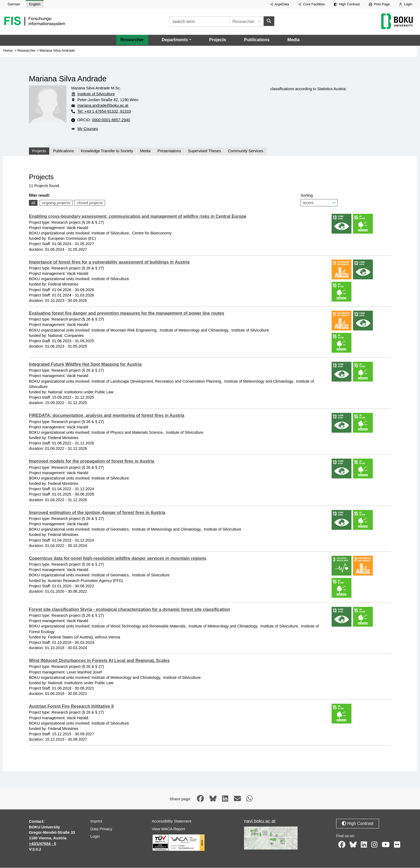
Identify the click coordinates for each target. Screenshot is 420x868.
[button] (177, 40)
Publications (257, 40)
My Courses (88, 129)
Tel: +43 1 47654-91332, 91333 (104, 112)
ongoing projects (56, 203)
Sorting (319, 200)
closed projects (90, 203)
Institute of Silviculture (96, 94)
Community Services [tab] (246, 151)
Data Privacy (101, 829)
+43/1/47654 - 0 (42, 844)
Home (8, 51)
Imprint (96, 821)
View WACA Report (168, 829)
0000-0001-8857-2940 (111, 120)
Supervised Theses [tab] (205, 151)
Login (406, 4)
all (33, 203)
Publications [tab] (63, 151)
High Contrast (347, 4)
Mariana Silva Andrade (57, 51)
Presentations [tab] (169, 151)
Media (293, 40)
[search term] (199, 22)
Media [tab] (145, 151)
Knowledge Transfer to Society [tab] (107, 151)
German (14, 4)
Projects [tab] (39, 151)
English (35, 4)
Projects (218, 40)
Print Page (379, 4)
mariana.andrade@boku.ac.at (103, 106)
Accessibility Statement (172, 821)
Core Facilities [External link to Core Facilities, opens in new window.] (311, 4)
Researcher (132, 40)
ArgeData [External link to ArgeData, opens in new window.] (279, 4)
